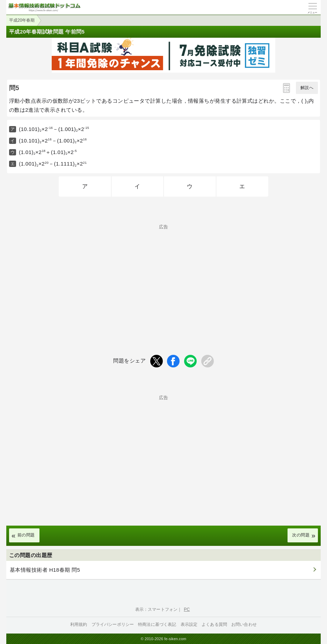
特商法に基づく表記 (157, 624)
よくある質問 (214, 624)
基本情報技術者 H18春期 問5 (45, 570)
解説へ (307, 88)
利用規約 (79, 624)
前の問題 (26, 535)
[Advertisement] (163, 278)
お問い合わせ (244, 624)
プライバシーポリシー (113, 624)
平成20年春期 (22, 20)
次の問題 (301, 535)
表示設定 (189, 624)
